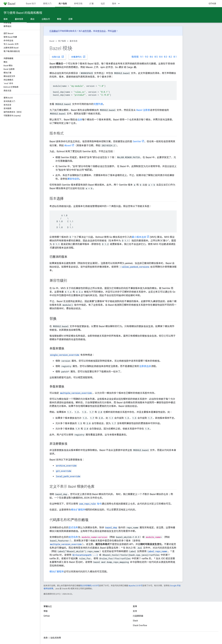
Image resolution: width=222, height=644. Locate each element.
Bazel (52, 41)
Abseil (68, 145)
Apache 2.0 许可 (136, 586)
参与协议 (101, 31)
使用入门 (47, 4)
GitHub (212, 4)
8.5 (156, 57)
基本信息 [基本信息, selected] (19, 19)
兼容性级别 (73, 179)
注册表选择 (145, 366)
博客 (46, 611)
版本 (114, 4)
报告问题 (58, 57)
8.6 (151, 57)
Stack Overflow (140, 625)
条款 (46, 638)
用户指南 (62, 41)
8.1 (175, 57)
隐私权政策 (56, 638)
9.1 (142, 57)
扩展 (92, 4)
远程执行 (46, 19)
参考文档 (78, 4)
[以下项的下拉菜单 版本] (120, 4)
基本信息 (74, 41)
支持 (135, 611)
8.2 (170, 57)
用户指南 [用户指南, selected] (63, 4)
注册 (114, 31)
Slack (135, 621)
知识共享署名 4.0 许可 (90, 586)
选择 (80, 120)
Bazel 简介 (31, 4)
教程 (59, 19)
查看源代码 (78, 57)
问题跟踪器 (138, 616)
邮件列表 (87, 31)
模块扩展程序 (78, 510)
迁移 (70, 19)
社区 (103, 4)
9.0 (147, 57)
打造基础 (54, 31)
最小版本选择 (139, 237)
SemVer (137, 141)
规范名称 (73, 537)
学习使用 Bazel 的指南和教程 (23, 13)
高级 (32, 19)
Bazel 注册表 (143, 110)
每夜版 (135, 57)
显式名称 (73, 528)
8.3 (166, 57)
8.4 (161, 57)
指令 (90, 504)
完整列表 (98, 104)
